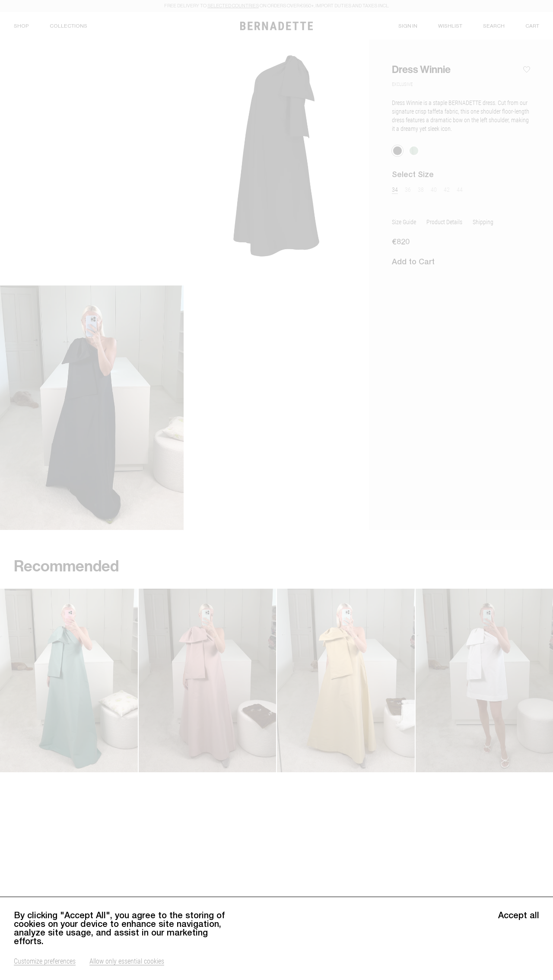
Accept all (519, 915)
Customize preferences (45, 961)
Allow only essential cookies (127, 961)
